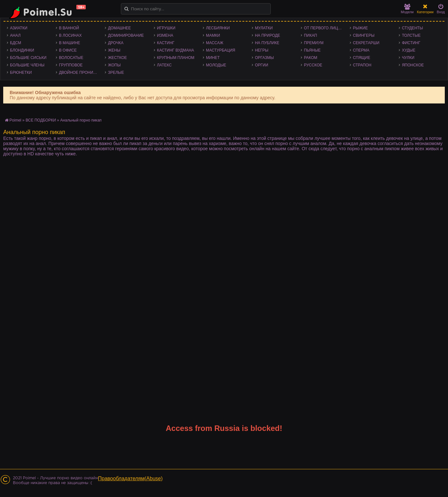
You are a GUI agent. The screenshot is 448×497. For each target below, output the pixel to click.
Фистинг (411, 43)
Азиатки (19, 28)
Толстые (411, 35)
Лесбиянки (218, 28)
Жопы (114, 65)
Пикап (311, 35)
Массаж (215, 43)
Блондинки (22, 50)
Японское (413, 65)
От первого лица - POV (325, 28)
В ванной (69, 28)
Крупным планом (176, 58)
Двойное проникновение (80, 73)
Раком (311, 58)
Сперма (361, 50)
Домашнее (119, 28)
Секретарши (366, 43)
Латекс (164, 65)
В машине (70, 43)
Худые (409, 50)
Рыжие (360, 28)
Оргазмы (264, 58)
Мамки (213, 35)
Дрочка (116, 43)
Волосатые (71, 58)
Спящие (362, 58)
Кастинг (166, 43)
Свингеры (364, 35)
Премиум (314, 43)
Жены (114, 50)
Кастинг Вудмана (175, 50)
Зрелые (116, 73)
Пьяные (312, 50)
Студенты (412, 28)
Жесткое (117, 58)
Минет (213, 58)
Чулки (408, 58)
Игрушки (166, 28)
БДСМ (16, 43)
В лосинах (70, 35)
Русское (313, 65)
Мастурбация (221, 50)
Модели (407, 9)
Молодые (216, 65)
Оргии (262, 65)
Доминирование (126, 35)
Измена (165, 35)
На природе (268, 35)
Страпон (362, 65)
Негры (262, 50)
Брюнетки (21, 73)
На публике (267, 43)
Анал (15, 35)
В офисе (68, 50)
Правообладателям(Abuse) (130, 478)
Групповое (71, 65)
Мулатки (264, 28)
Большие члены (27, 65)
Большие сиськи (28, 58)
